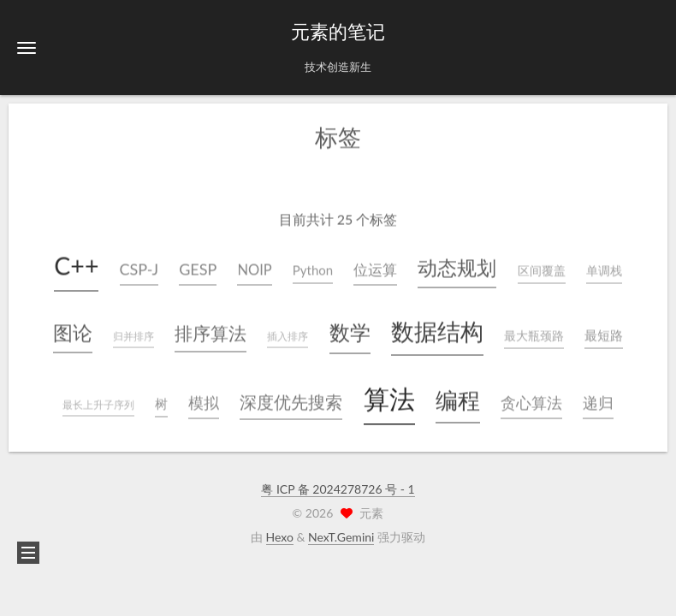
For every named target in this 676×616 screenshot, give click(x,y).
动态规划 (457, 266)
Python (313, 268)
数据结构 (437, 329)
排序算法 (211, 331)
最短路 (604, 333)
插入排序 (288, 334)
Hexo (280, 537)
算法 (389, 396)
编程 (458, 398)
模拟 (204, 400)
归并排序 (133, 334)
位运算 (375, 268)
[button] (27, 47)
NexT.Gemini (341, 537)
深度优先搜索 (291, 400)
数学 (350, 330)
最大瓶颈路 (534, 334)
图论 (73, 331)
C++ (76, 264)
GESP (198, 267)
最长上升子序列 (98, 403)
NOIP (254, 268)
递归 (598, 400)
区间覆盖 (542, 269)
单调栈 (604, 269)
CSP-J (139, 267)
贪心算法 (531, 400)
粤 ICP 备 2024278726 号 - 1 (338, 489)
